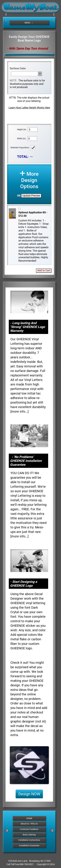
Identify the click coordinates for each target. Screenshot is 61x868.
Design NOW (29, 794)
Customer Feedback (29, 829)
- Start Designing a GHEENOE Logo (24, 584)
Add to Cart (44, 270)
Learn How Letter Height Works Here (29, 108)
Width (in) (21, 139)
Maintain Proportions (20, 148)
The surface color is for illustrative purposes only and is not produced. (27, 84)
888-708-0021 (27, 864)
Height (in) (22, 130)
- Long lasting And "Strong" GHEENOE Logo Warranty (27, 327)
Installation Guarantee (29, 845)
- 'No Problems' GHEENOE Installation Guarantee (26, 461)
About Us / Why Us (29, 824)
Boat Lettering (29, 835)
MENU (29, 23)
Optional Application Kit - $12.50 (33, 214)
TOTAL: (23, 157)
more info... (19, 411)
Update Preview (31, 196)
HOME (29, 818)
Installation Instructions (29, 840)
